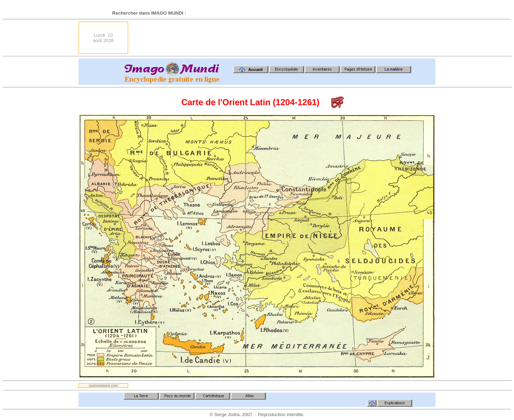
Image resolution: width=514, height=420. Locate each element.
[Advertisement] (306, 38)
